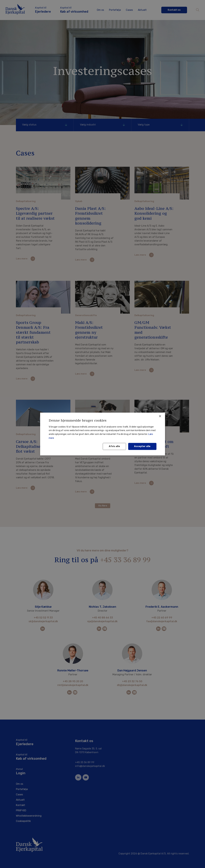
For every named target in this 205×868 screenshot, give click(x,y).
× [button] (160, 416)
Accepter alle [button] (142, 446)
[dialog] (102, 434)
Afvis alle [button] (114, 446)
